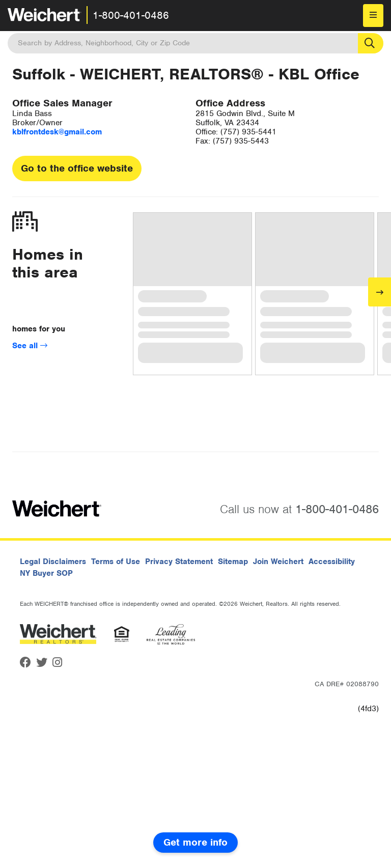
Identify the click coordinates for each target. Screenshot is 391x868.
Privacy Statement (179, 562)
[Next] (380, 292)
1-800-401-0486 (131, 15)
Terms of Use (116, 562)
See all (30, 346)
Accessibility (332, 562)
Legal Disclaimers (53, 562)
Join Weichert (278, 562)
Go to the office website (77, 168)
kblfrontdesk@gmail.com (57, 132)
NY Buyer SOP (46, 573)
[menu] (373, 16)
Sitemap (233, 562)
